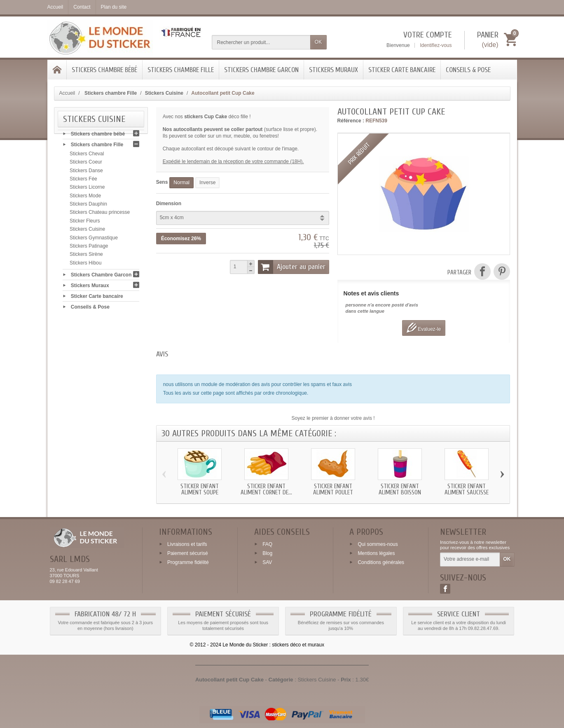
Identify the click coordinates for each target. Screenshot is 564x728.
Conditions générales (381, 562)
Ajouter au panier (292, 267)
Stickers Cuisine (87, 231)
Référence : (351, 121)
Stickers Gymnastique (94, 240)
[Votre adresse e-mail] (470, 559)
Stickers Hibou (85, 265)
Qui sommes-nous (378, 544)
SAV (267, 562)
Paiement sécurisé (188, 553)
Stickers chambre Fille (181, 70)
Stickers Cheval (87, 156)
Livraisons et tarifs (187, 544)
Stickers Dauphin (88, 206)
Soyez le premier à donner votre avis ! (333, 418)
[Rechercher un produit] (261, 42)
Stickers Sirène (86, 256)
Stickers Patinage (89, 248)
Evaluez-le (424, 328)
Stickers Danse (86, 173)
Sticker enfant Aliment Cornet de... (266, 489)
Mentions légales (376, 553)
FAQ (267, 544)
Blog (267, 553)
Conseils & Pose (468, 70)
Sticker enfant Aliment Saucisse (467, 489)
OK (318, 42)
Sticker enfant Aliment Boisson (400, 489)
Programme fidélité (188, 562)
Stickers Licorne (87, 189)
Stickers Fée (83, 181)
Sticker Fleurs (85, 223)
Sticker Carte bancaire (402, 70)
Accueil (67, 93)
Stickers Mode (85, 198)
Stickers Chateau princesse (100, 214)
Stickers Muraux (333, 70)
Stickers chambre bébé (104, 70)
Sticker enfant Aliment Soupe (200, 489)
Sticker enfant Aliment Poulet (333, 489)
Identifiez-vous (436, 45)
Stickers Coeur (86, 164)
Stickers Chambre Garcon (261, 70)
